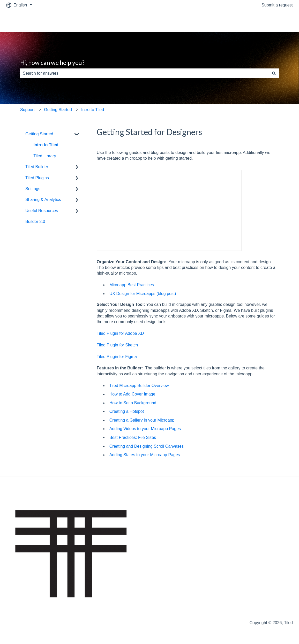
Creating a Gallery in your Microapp (142, 420)
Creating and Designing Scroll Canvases (147, 446)
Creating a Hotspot (127, 411)
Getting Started (58, 110)
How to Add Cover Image (132, 394)
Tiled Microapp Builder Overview (139, 386)
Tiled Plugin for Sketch (117, 345)
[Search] (274, 73)
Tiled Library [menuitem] (45, 156)
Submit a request (277, 5)
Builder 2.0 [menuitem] (35, 222)
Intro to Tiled (93, 110)
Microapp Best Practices (132, 285)
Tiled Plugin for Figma (117, 357)
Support (27, 110)
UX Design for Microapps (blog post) (143, 294)
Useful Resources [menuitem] (42, 211)
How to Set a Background (133, 403)
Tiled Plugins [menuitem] (37, 178)
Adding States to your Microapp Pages (145, 455)
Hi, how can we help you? (52, 63)
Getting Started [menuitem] (39, 134)
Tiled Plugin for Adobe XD (120, 333)
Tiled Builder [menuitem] (37, 167)
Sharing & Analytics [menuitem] (43, 200)
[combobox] (145, 73)
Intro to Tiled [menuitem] (46, 145)
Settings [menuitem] (33, 189)
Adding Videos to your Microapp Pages (145, 429)
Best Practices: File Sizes (133, 437)
